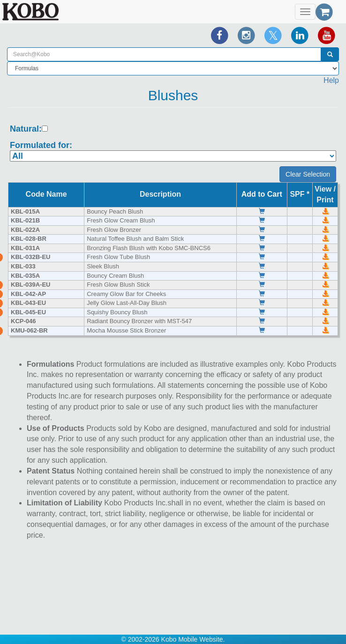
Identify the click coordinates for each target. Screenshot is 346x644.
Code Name (46, 194)
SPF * (300, 194)
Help (331, 80)
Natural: (26, 129)
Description (160, 194)
